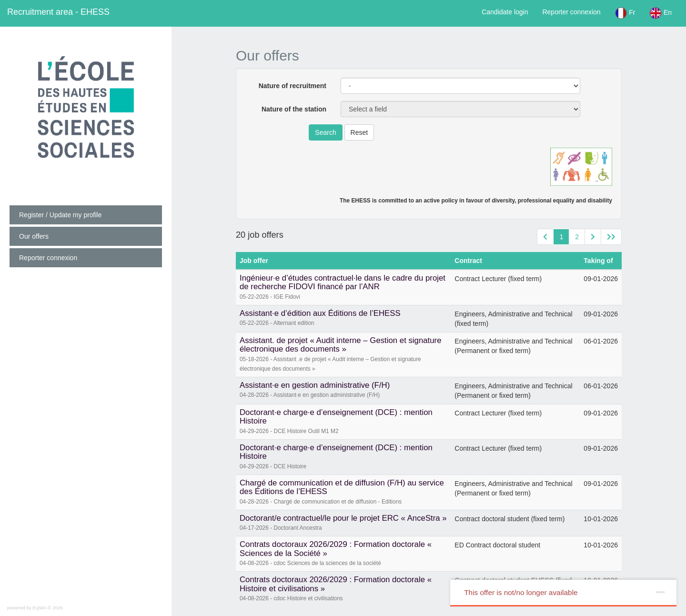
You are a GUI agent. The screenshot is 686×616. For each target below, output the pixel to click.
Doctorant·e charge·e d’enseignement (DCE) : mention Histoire (336, 417)
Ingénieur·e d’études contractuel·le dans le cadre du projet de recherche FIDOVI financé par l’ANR (343, 282)
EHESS (58, 12)
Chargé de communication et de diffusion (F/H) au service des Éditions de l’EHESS (342, 487)
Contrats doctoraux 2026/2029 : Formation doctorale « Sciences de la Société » (336, 549)
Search (325, 132)
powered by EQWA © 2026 (35, 608)
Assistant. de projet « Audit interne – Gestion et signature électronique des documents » (341, 345)
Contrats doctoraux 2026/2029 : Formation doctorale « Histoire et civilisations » (336, 584)
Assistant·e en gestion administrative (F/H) (315, 385)
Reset (359, 132)
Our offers (34, 236)
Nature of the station (294, 109)
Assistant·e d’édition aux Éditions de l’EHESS (320, 313)
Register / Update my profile (61, 215)
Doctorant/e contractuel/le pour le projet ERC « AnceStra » (343, 518)
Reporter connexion (571, 12)
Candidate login (505, 12)
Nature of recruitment (293, 86)
